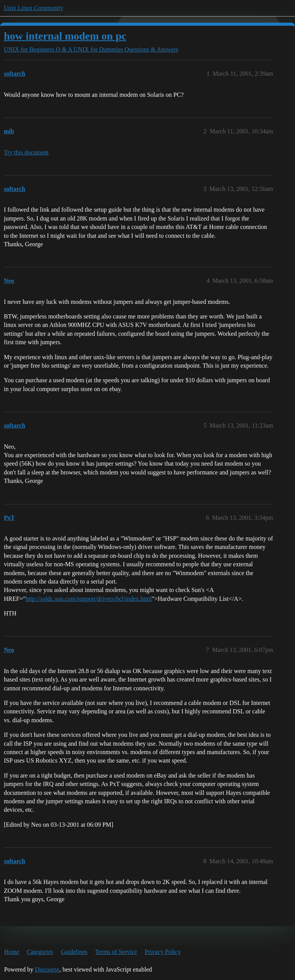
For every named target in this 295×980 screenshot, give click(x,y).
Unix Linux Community (34, 8)
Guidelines (74, 952)
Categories (40, 952)
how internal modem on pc (65, 36)
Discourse (47, 969)
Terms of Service (116, 952)
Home (12, 952)
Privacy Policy (163, 952)
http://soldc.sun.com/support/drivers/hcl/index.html (88, 599)
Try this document (26, 152)
